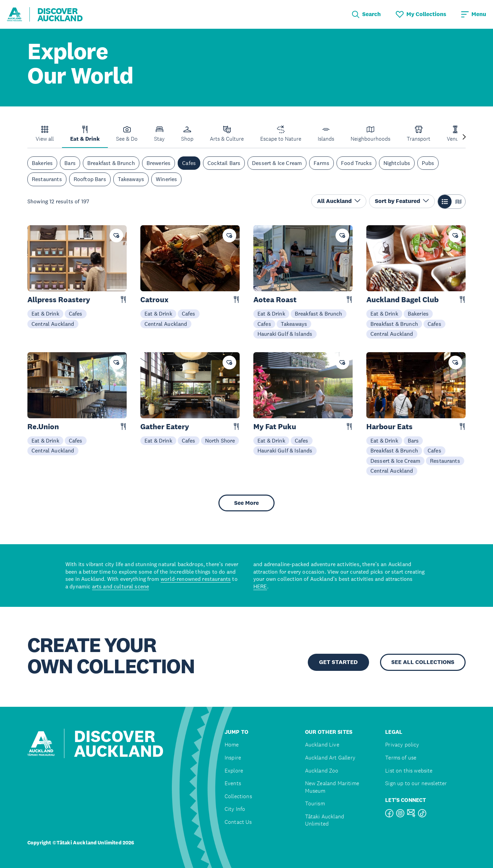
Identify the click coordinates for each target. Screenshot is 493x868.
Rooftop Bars (90, 179)
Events (233, 783)
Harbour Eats (389, 427)
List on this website (409, 771)
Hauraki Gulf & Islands (285, 334)
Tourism (315, 803)
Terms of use (401, 758)
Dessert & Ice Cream (277, 163)
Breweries (159, 163)
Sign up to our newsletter (416, 783)
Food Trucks (356, 163)
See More (246, 503)
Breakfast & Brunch (111, 163)
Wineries (166, 179)
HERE (260, 586)
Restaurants (47, 179)
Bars (70, 163)
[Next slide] (464, 137)
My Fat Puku (275, 427)
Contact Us (238, 822)
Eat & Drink (45, 314)
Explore (234, 771)
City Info (235, 809)
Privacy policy (402, 745)
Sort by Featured (402, 201)
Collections (238, 796)
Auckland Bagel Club (402, 300)
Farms (321, 163)
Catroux (154, 300)
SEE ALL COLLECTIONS (423, 662)
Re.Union (43, 427)
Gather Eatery (165, 427)
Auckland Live (322, 745)
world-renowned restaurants (196, 579)
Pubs (428, 163)
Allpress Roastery (59, 300)
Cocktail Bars (224, 163)
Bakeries (42, 163)
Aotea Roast (275, 300)
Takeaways (131, 179)
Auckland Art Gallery (330, 758)
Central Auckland (53, 324)
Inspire (233, 758)
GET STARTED (338, 662)
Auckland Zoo (322, 771)
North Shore (220, 441)
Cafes (189, 163)
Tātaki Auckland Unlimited (325, 820)
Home (232, 745)
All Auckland (339, 201)
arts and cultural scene (121, 586)
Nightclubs (397, 163)
